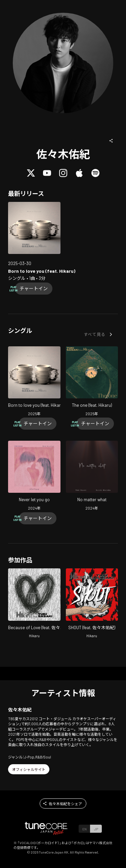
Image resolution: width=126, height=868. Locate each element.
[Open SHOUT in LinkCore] (92, 604)
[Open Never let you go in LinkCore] (34, 476)
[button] (111, 141)
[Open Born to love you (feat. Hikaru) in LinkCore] (34, 228)
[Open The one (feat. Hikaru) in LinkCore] (92, 382)
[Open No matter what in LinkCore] (92, 476)
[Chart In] (34, 289)
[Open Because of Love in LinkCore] (34, 604)
